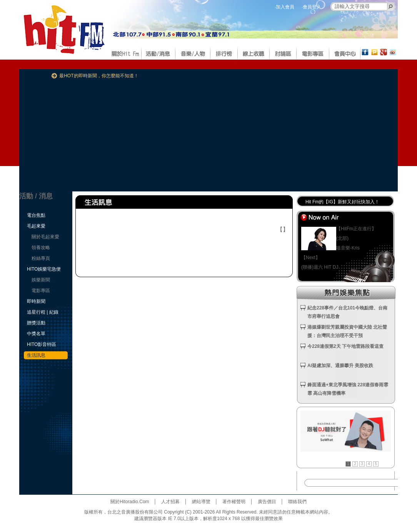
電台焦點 (36, 215)
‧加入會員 (284, 7)
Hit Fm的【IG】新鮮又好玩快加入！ (342, 202)
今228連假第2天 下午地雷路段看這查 (345, 346)
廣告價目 (267, 502)
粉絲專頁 (41, 258)
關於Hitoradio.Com (130, 502)
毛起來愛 (36, 226)
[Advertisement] (193, 138)
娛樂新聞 (41, 280)
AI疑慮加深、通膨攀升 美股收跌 (340, 366)
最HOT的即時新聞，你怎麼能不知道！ (99, 76)
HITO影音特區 (42, 344)
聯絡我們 (297, 502)
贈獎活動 (36, 323)
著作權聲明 (234, 502)
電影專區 (41, 291)
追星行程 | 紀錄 (43, 312)
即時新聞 (36, 301)
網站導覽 (201, 502)
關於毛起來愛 (45, 237)
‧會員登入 (311, 7)
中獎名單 (36, 334)
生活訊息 (36, 355)
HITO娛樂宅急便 (44, 269)
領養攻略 (41, 248)
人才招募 (170, 502)
